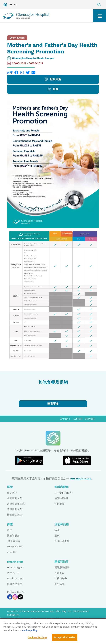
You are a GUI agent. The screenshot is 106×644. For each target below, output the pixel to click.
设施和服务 (13, 536)
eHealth (12, 552)
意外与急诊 (14, 541)
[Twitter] (28, 73)
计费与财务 (61, 578)
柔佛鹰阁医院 (15, 509)
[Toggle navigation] (100, 16)
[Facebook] (16, 73)
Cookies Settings (37, 638)
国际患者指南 (62, 567)
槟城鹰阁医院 (15, 515)
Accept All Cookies (65, 638)
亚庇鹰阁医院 (15, 498)
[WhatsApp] (22, 73)
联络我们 (90, 419)
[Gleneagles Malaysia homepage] (26, 16)
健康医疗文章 (15, 584)
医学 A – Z (13, 573)
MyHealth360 (15, 547)
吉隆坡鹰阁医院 (16, 504)
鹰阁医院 (12, 493)
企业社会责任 (62, 541)
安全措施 (59, 584)
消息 (57, 536)
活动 (57, 530)
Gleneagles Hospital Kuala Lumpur (33, 58)
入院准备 (59, 573)
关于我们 (65, 419)
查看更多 (53, 404)
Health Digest (15, 567)
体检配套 (59, 504)
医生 (10, 530)
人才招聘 (78, 419)
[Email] (33, 73)
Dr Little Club (15, 578)
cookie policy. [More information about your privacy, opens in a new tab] (30, 630)
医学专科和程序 (63, 493)
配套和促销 (61, 498)
